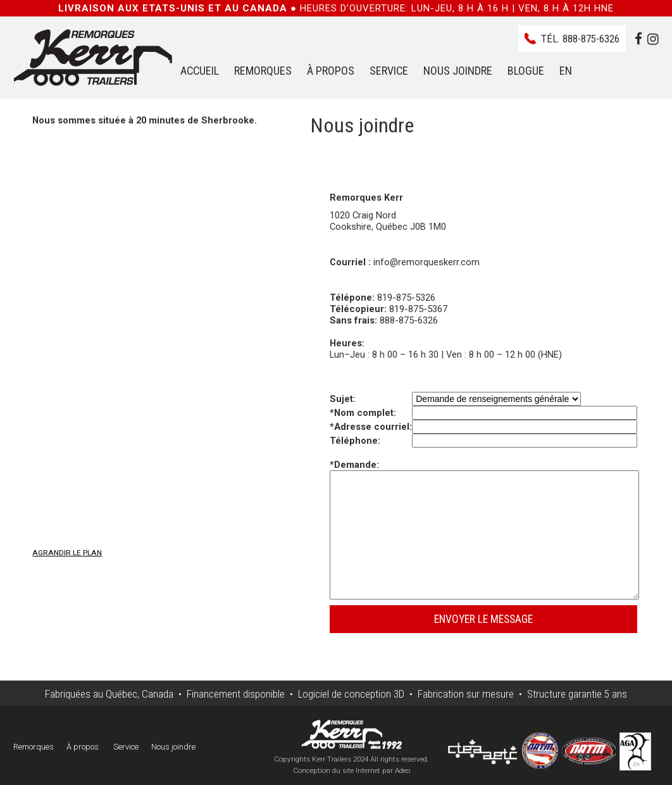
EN (566, 71)
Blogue (526, 71)
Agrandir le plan (67, 553)
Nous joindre (458, 71)
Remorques (263, 71)
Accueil (200, 71)
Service (389, 71)
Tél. (580, 39)
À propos (331, 71)
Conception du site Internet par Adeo (352, 770)
